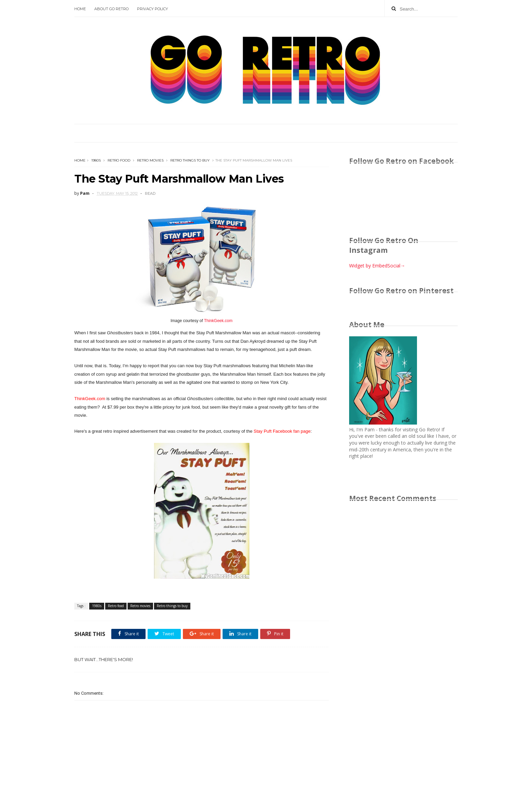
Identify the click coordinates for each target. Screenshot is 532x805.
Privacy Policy (153, 9)
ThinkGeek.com (218, 321)
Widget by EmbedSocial (377, 266)
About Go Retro (111, 9)
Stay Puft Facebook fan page (282, 431)
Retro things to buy (190, 160)
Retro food (119, 160)
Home (80, 9)
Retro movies (150, 160)
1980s (96, 160)
